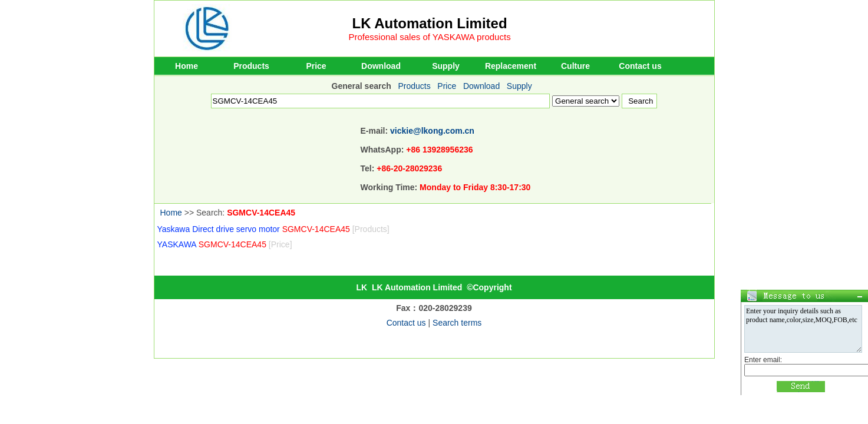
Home (187, 66)
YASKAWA (225, 244)
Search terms (457, 323)
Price (316, 66)
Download (381, 66)
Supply (446, 66)
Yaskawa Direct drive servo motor (273, 229)
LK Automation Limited (430, 23)
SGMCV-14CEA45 (261, 213)
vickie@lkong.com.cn (432, 131)
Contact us (640, 66)
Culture (575, 66)
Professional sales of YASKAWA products (430, 37)
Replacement (511, 66)
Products (251, 66)
